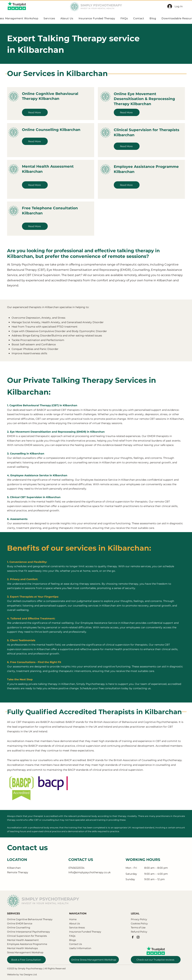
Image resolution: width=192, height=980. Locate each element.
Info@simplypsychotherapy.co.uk (89, 872)
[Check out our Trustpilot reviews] (156, 960)
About (73, 923)
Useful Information (80, 948)
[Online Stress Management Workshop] (94, 960)
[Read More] (35, 112)
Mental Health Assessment (23, 940)
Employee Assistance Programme (27, 944)
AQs (73, 936)
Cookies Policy (139, 923)
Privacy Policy (139, 919)
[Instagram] (138, 937)
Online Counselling (19, 927)
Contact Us (75, 944)
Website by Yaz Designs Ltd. (22, 974)
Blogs (72, 940)
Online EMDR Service (20, 923)
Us (78, 923)
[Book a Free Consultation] (26, 960)
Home (73, 919)
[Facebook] (133, 937)
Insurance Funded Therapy (85, 932)
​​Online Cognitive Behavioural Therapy (30, 919)
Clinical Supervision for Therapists (27, 936)
